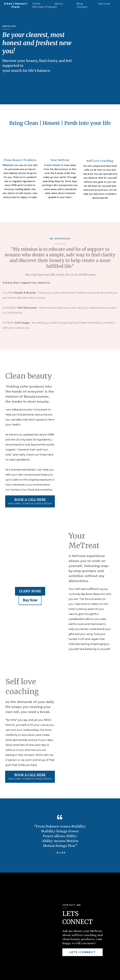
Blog (80, 4)
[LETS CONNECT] (82, 930)
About (59, 4)
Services (104, 4)
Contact (82, 7)
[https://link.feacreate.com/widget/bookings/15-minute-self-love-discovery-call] (100, 131)
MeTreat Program (45, 7)
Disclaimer (47, 975)
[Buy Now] (30, 578)
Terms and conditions (67, 975)
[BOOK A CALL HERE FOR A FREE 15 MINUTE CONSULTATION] (30, 479)
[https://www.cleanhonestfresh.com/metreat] (20, 131)
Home (36, 4)
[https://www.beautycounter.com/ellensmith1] (60, 131)
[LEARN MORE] (30, 569)
